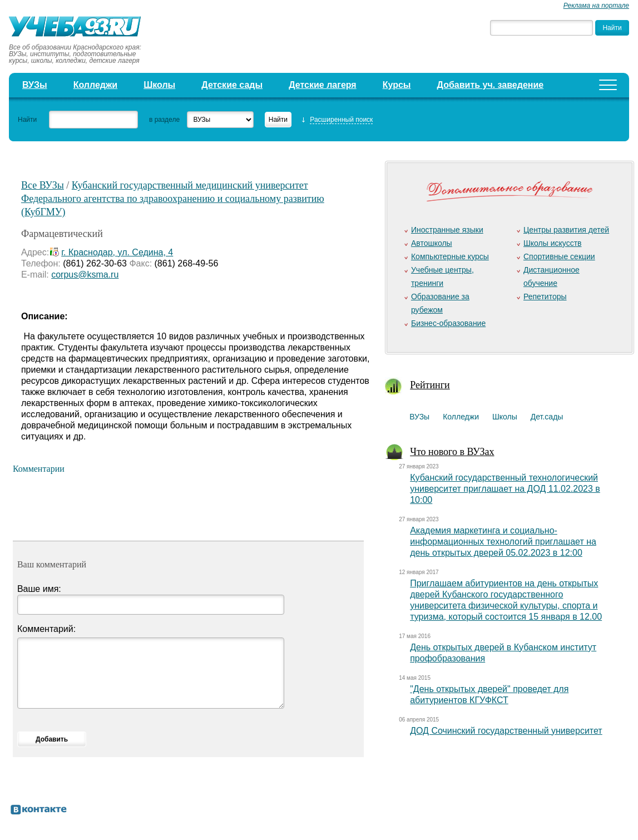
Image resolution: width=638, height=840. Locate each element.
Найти (27, 120)
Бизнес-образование (448, 323)
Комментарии (39, 469)
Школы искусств (553, 243)
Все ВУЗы (43, 185)
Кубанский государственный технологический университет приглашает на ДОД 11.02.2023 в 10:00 (505, 489)
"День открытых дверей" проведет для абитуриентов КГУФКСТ (489, 695)
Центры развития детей (566, 230)
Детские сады (232, 85)
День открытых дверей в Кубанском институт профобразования (503, 653)
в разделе (164, 120)
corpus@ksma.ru (85, 275)
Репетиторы (545, 297)
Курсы (397, 85)
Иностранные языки (447, 230)
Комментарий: (46, 629)
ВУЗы (35, 85)
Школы (159, 85)
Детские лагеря (323, 85)
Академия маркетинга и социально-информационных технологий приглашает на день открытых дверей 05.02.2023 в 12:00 (503, 542)
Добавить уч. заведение (491, 85)
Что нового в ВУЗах (452, 452)
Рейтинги (430, 385)
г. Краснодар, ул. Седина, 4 (117, 252)
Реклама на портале (596, 6)
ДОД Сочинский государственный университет (506, 731)
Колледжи (96, 85)
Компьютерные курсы (450, 256)
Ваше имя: (39, 589)
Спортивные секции (559, 256)
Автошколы (432, 243)
